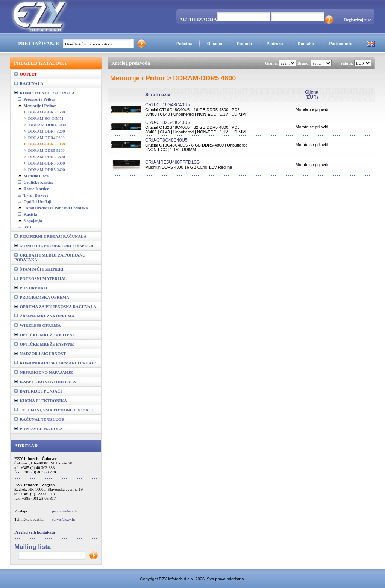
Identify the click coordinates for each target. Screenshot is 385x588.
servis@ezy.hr (64, 519)
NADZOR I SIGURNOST (40, 354)
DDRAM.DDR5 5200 (46, 150)
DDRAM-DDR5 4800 (47, 144)
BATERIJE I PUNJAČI (38, 391)
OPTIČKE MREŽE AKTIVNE (45, 335)
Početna (184, 44)
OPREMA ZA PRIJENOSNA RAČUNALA (55, 307)
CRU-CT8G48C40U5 (166, 140)
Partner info (341, 44)
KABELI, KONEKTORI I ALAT (46, 382)
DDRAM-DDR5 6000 (47, 163)
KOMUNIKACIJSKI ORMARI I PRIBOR (55, 363)
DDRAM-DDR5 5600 (47, 157)
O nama (215, 44)
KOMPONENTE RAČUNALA (45, 93)
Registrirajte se (358, 20)
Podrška (275, 44)
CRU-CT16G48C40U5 (167, 105)
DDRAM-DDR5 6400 (47, 169)
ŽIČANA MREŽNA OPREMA (44, 316)
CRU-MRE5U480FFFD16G (172, 162)
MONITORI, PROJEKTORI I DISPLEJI (54, 246)
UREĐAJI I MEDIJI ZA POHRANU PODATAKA (50, 257)
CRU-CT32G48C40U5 (167, 122)
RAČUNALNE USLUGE (39, 419)
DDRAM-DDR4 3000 (47, 125)
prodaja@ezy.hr (65, 511)
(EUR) (312, 95)
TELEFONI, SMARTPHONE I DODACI (54, 410)
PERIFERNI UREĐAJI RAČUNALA (50, 236)
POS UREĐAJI (31, 288)
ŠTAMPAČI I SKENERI (39, 269)
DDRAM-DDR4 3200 (47, 131)
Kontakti (306, 44)
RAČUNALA (29, 83)
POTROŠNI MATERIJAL (41, 278)
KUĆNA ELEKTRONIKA (41, 401)
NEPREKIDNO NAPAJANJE (44, 372)
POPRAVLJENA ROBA (39, 429)
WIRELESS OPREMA (37, 325)
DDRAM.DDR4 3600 (46, 138)
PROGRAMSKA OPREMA (42, 297)
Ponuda (244, 44)
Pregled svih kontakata (35, 532)
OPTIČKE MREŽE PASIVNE (44, 344)
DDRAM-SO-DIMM (46, 118)
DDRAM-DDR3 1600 (47, 112)
